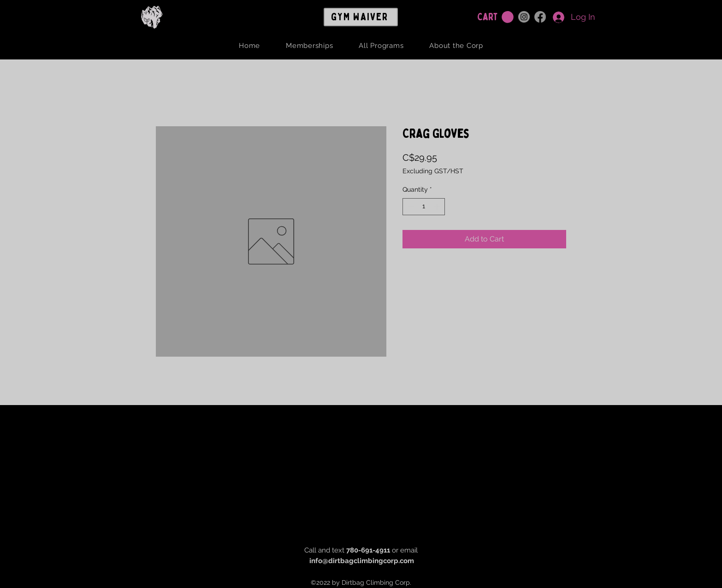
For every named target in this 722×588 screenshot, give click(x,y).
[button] (508, 17)
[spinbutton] (424, 207)
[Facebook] (540, 17)
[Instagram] (524, 17)
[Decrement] (410, 207)
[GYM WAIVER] (361, 17)
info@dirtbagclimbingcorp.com (362, 561)
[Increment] (438, 207)
